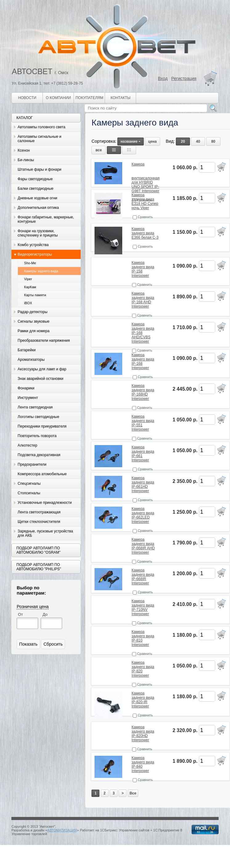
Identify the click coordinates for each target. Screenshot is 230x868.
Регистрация (184, 78)
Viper (28, 279)
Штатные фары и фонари (39, 169)
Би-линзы (26, 160)
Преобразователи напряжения (44, 340)
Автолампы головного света (41, 127)
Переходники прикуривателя (42, 426)
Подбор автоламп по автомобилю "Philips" (39, 567)
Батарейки (26, 350)
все (99, 150)
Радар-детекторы (32, 312)
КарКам (30, 287)
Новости (27, 98)
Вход (163, 78)
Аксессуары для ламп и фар (42, 369)
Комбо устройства (33, 245)
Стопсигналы (29, 493)
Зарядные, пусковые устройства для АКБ (45, 533)
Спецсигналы (29, 484)
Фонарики (26, 388)
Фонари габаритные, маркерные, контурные (46, 219)
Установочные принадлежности (45, 503)
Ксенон (24, 150)
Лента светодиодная (35, 407)
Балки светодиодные (35, 189)
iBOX (28, 303)
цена (152, 141)
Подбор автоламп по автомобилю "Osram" (38, 550)
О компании (58, 98)
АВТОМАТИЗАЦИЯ (62, 830)
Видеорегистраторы (35, 254)
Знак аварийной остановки (40, 379)
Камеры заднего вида (41, 271)
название (130, 141)
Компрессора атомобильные (42, 474)
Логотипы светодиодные (38, 417)
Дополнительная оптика (38, 208)
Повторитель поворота (37, 436)
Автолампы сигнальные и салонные (39, 139)
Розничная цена (33, 607)
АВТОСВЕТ (32, 71)
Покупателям (89, 98)
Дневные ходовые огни (37, 198)
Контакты (121, 98)
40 (198, 141)
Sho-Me (30, 263)
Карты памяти (35, 295)
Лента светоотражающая (39, 512)
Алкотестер (27, 445)
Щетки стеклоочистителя (39, 522)
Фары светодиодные (35, 179)
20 (183, 141)
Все (133, 793)
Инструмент (28, 398)
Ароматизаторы (31, 360)
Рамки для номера (33, 331)
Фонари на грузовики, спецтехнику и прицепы (38, 233)
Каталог (24, 118)
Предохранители (32, 464)
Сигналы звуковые (33, 321)
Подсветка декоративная (39, 455)
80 (213, 141)
